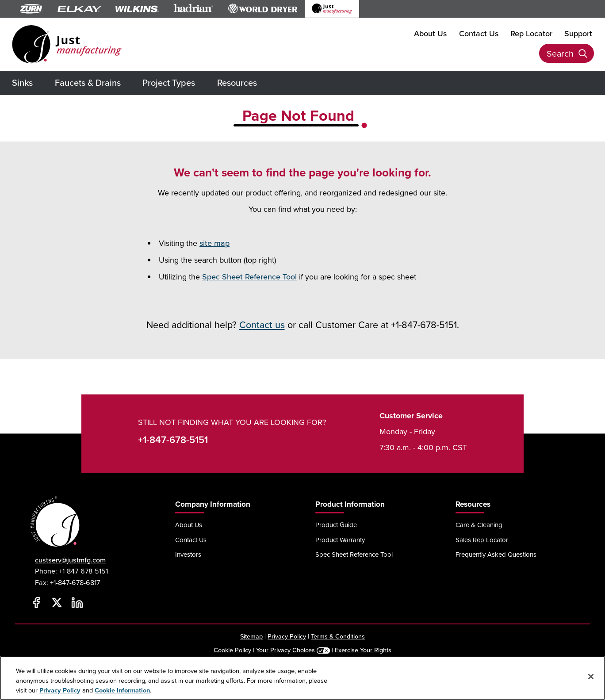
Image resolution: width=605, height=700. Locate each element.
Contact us (262, 325)
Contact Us (479, 33)
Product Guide (336, 525)
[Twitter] (57, 602)
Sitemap (251, 636)
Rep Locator (531, 33)
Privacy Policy (287, 636)
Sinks (22, 82)
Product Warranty (340, 540)
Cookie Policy (232, 650)
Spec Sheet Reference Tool (249, 277)
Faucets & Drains (88, 82)
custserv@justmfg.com (70, 560)
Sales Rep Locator (482, 540)
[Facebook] (36, 602)
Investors (188, 554)
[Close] (591, 677)
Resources (237, 82)
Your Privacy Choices (285, 650)
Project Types (169, 82)
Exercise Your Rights (363, 650)
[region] (302, 678)
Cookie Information (122, 690)
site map (214, 243)
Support (578, 33)
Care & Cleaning (479, 525)
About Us (430, 33)
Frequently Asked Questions (496, 554)
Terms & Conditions (338, 636)
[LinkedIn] (77, 602)
